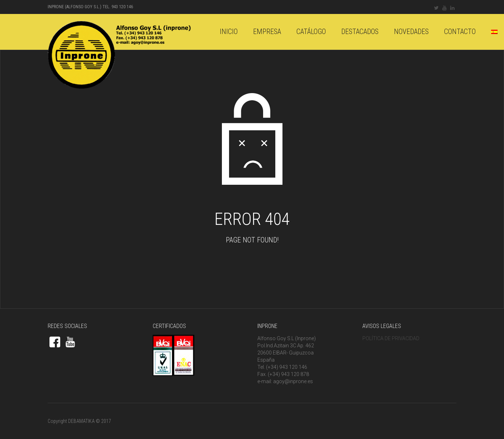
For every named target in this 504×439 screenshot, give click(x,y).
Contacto (460, 32)
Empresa (267, 32)
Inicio (229, 32)
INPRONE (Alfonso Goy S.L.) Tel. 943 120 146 (90, 7)
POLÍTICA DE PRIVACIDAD (391, 338)
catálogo (311, 32)
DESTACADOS (360, 32)
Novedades (411, 32)
